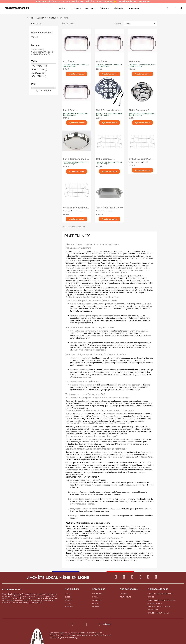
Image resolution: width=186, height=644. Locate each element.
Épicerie (105, 8)
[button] (175, 8)
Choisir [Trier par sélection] (140, 23)
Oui (36, 37)
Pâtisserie (119, 8)
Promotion (134, 8)
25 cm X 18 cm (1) (40, 66)
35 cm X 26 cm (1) (40, 73)
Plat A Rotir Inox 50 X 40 (109, 208)
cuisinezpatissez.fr (17, 8)
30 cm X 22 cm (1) (40, 70)
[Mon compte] (167, 8)
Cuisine (63, 8)
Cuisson (76, 8)
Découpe (90, 8)
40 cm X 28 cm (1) (40, 76)
